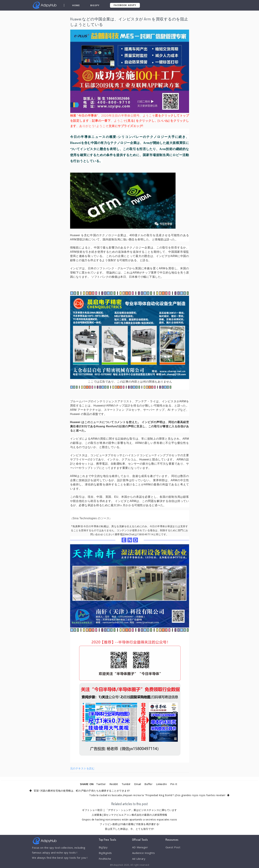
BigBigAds (105, 853)
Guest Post (173, 847)
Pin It (174, 784)
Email (138, 784)
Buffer (148, 784)
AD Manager (140, 847)
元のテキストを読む (82, 768)
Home (76, 5)
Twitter (101, 784)
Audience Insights (144, 853)
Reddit (114, 784)
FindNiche (105, 859)
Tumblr (126, 784)
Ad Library (139, 859)
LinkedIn (161, 784)
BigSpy (95, 5)
